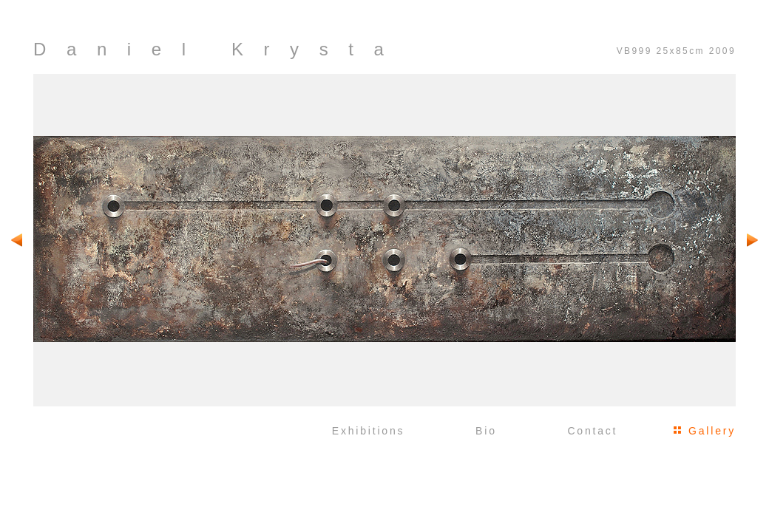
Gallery (712, 431)
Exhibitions (369, 431)
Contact (592, 431)
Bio (486, 431)
